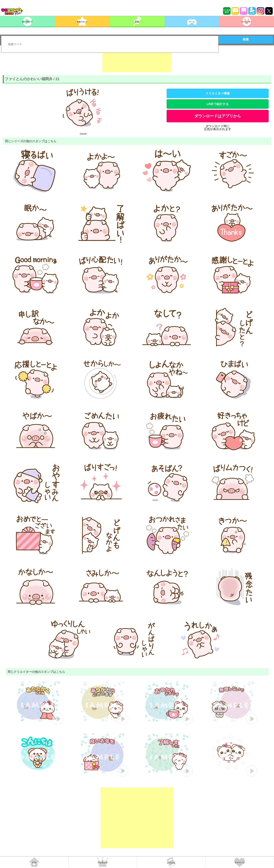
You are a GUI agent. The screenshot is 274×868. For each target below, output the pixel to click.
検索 (246, 39)
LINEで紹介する (218, 104)
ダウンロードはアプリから (218, 116)
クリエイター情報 (218, 93)
